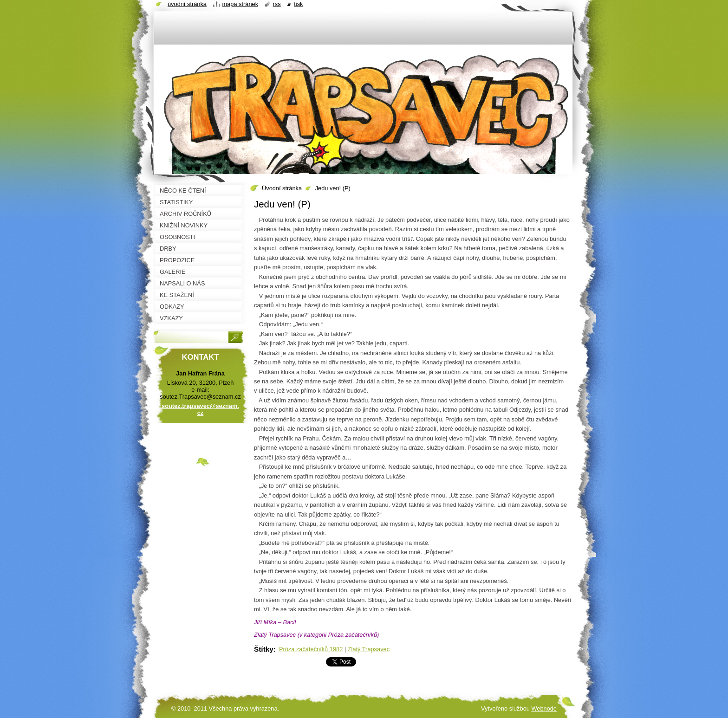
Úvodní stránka (282, 188)
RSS (277, 4)
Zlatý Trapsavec (369, 649)
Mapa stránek (240, 4)
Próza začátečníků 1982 (311, 649)
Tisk (298, 4)
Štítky (264, 649)
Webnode (544, 708)
